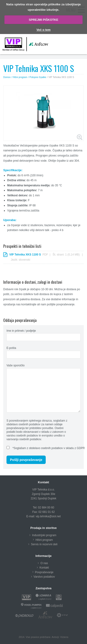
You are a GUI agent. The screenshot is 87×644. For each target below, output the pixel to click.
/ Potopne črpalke (37, 77)
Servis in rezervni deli (44, 544)
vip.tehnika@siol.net (48, 516)
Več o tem (43, 30)
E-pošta (11, 348)
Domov (7, 77)
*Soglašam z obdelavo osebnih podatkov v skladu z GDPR (49, 448)
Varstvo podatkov (44, 577)
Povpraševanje (44, 572)
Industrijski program (44, 535)
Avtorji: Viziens (60, 637)
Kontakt (44, 568)
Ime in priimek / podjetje (21, 331)
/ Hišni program (19, 77)
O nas (44, 563)
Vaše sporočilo (16, 365)
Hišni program (44, 540)
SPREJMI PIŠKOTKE (43, 20)
